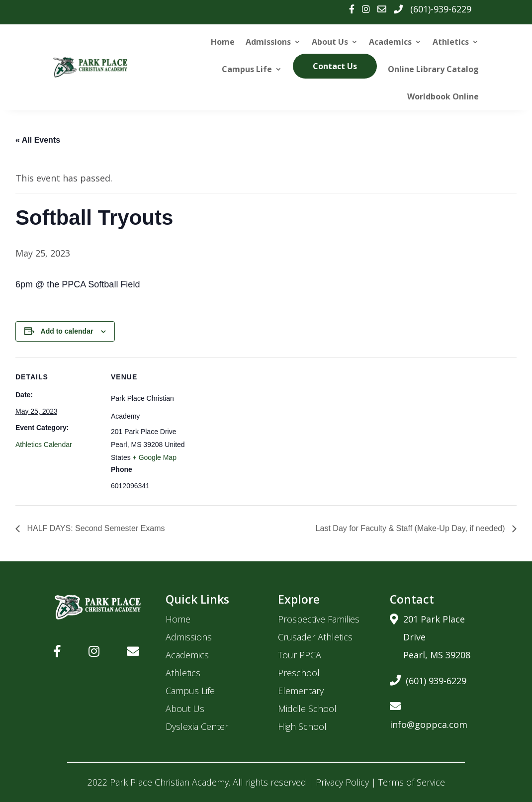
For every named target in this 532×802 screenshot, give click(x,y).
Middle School (307, 709)
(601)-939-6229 (441, 9)
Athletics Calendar (44, 445)
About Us (330, 42)
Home (223, 42)
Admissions (268, 42)
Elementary (301, 691)
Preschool (299, 673)
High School (302, 726)
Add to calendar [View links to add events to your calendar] (67, 331)
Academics (390, 42)
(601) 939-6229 (428, 679)
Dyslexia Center (197, 726)
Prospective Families (319, 619)
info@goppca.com (429, 714)
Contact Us (335, 66)
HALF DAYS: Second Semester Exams (95, 528)
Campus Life (247, 69)
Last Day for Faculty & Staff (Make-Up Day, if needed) (411, 528)
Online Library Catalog (433, 69)
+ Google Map (155, 457)
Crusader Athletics (315, 637)
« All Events (38, 140)
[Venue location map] (259, 426)
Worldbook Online (443, 96)
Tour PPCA (300, 655)
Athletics (451, 42)
